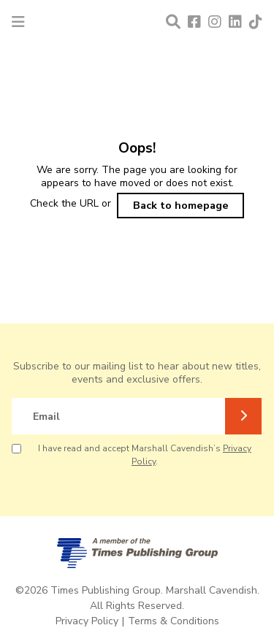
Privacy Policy (87, 621)
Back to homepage (181, 205)
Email (46, 417)
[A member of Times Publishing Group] (137, 553)
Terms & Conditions (174, 621)
